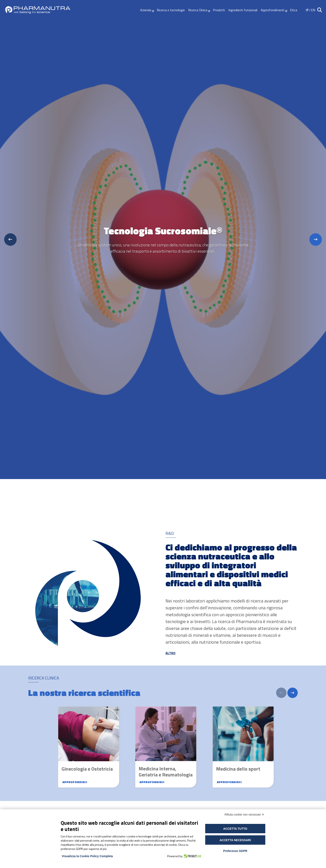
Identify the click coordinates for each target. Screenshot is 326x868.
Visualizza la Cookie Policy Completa (87, 856)
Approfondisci (75, 782)
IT (307, 10)
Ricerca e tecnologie (171, 10)
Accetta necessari (235, 840)
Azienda (146, 10)
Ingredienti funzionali (243, 10)
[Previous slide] (10, 240)
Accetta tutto (235, 829)
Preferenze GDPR (235, 851)
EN (313, 10)
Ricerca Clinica (198, 10)
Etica (294, 10)
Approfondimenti (273, 10)
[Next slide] (316, 240)
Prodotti (219, 10)
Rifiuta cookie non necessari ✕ (244, 815)
